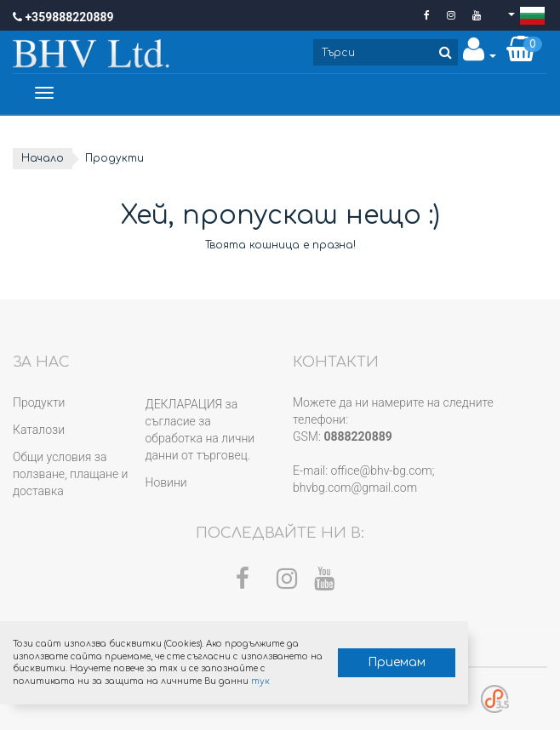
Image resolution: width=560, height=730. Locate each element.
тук (260, 681)
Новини (166, 482)
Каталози (39, 430)
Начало (43, 158)
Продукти (39, 402)
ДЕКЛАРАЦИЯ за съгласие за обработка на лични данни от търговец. (200, 430)
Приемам (397, 662)
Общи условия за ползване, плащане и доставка (70, 474)
